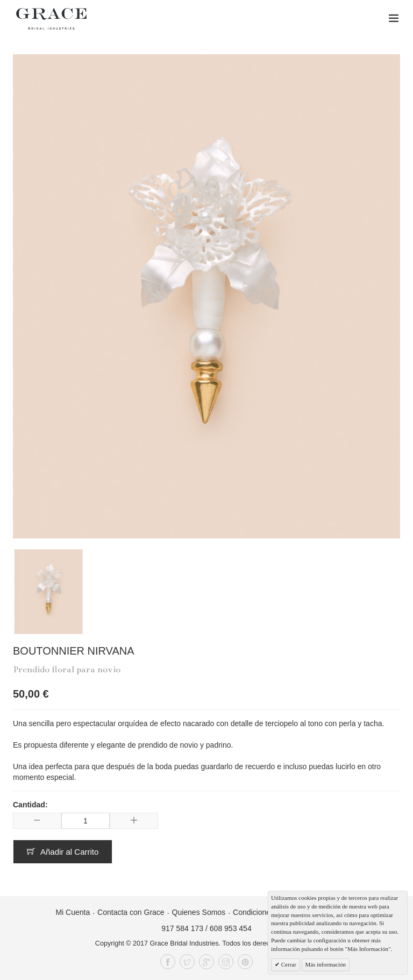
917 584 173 (182, 928)
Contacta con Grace (131, 912)
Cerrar (288, 964)
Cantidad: (30, 805)
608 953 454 (231, 928)
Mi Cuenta (73, 912)
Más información (326, 964)
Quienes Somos (199, 912)
